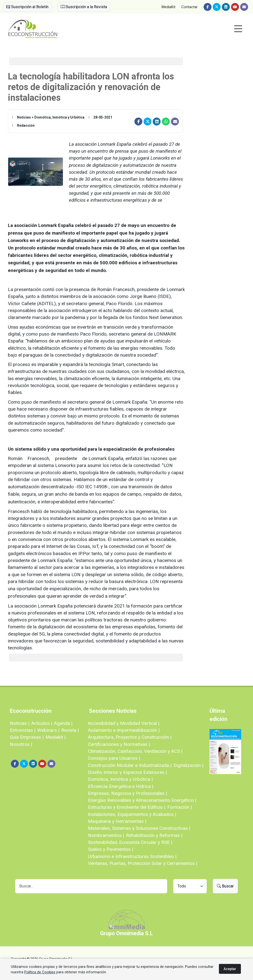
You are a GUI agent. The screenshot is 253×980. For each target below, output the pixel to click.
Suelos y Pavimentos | (111, 849)
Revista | (70, 730)
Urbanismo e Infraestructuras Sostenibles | (132, 856)
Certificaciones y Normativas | (119, 744)
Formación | (180, 807)
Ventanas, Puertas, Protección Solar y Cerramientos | (143, 863)
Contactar (190, 7)
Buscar (225, 886)
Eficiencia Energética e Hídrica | (121, 786)
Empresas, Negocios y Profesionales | (127, 793)
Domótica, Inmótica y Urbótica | (120, 779)
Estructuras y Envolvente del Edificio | (127, 807)
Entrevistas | (23, 730)
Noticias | (20, 723)
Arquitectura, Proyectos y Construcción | (130, 737)
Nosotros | (21, 744)
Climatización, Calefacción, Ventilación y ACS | (135, 751)
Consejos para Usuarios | (114, 758)
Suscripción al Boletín (27, 7)
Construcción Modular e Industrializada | (130, 765)
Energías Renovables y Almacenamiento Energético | (142, 800)
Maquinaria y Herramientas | (117, 821)
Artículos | (42, 723)
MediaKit (169, 7)
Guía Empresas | (27, 737)
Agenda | (63, 723)
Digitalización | (188, 765)
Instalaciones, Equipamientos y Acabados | (132, 814)
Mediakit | (55, 737)
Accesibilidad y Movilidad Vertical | (124, 723)
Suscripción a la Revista (84, 7)
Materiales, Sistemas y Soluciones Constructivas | (139, 828)
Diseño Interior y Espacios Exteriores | (127, 772)
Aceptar (230, 969)
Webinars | (48, 730)
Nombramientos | (106, 835)
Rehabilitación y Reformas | (154, 835)
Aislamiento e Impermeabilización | (124, 730)
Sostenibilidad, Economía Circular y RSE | (130, 842)
